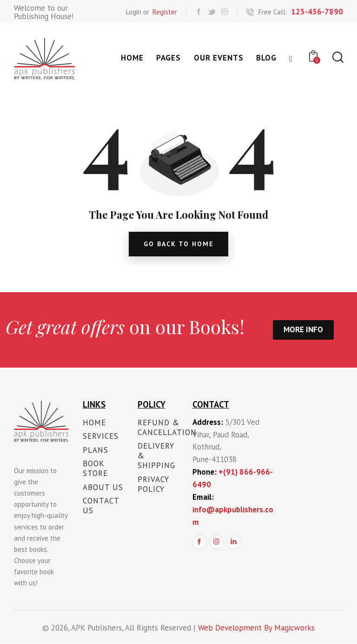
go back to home (179, 244)
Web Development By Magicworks (256, 628)
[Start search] (337, 57)
